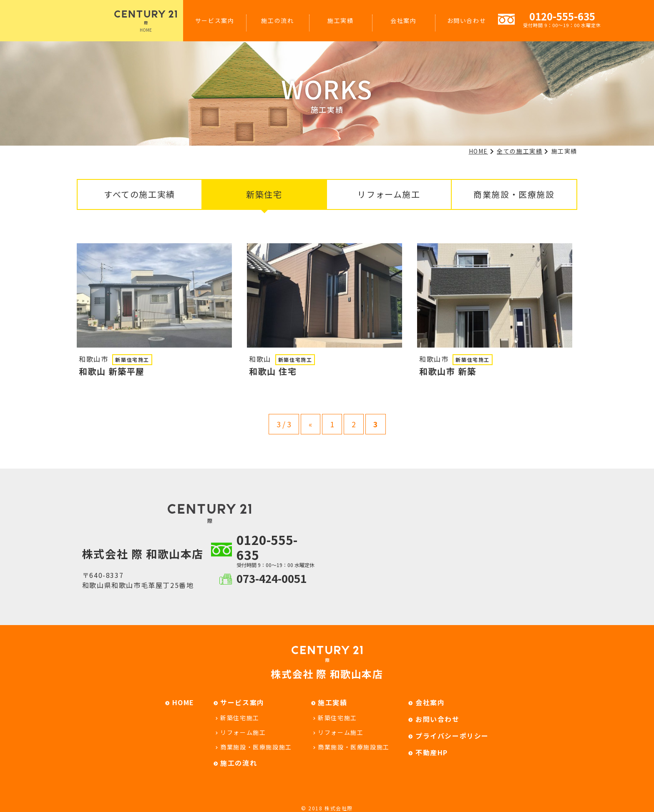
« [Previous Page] (311, 424)
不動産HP (432, 752)
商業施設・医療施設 (514, 194)
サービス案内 (215, 20)
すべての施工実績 (140, 194)
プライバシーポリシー (452, 736)
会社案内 (403, 20)
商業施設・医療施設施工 (256, 747)
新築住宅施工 (240, 718)
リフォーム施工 (389, 194)
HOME (146, 22)
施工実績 (340, 20)
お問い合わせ (467, 20)
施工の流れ (277, 20)
